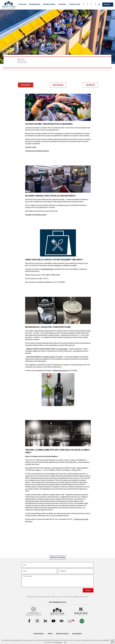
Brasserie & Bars (48, 269)
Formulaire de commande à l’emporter (37, 151)
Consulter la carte (31, 147)
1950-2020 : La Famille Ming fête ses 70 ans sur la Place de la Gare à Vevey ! (57, 451)
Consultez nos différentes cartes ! (36, 215)
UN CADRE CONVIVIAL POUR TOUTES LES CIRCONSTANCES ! (50, 196)
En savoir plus (58, 643)
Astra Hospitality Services (57, 602)
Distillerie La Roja (49, 357)
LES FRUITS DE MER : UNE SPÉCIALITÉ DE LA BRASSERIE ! (49, 124)
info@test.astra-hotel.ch (60, 371)
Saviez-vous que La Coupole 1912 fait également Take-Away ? (54, 260)
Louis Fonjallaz (63, 349)
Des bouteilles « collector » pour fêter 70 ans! (48, 327)
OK (65, 643)
